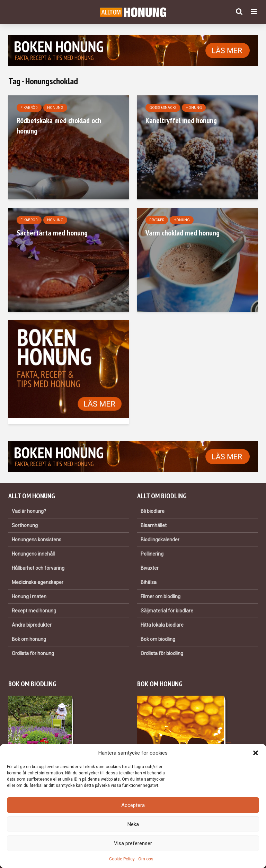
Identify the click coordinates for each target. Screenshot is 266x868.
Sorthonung (25, 525)
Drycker (157, 220)
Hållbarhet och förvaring (38, 568)
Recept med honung (34, 611)
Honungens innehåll (33, 554)
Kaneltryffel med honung (181, 120)
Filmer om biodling (161, 596)
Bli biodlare (153, 511)
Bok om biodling (158, 639)
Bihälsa (149, 582)
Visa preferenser (133, 843)
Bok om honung (29, 639)
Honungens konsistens (37, 540)
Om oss (146, 859)
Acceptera (133, 805)
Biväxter (150, 568)
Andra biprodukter (32, 625)
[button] (256, 753)
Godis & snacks (163, 108)
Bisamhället (154, 525)
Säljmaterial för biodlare (167, 611)
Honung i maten (29, 596)
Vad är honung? (29, 511)
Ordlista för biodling (162, 653)
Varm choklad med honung (183, 233)
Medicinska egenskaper (38, 582)
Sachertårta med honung (52, 233)
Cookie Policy (122, 859)
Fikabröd (29, 108)
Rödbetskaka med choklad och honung (59, 126)
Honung (55, 108)
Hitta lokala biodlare (162, 625)
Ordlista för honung (33, 653)
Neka (133, 824)
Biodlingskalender (160, 540)
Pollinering (152, 554)
